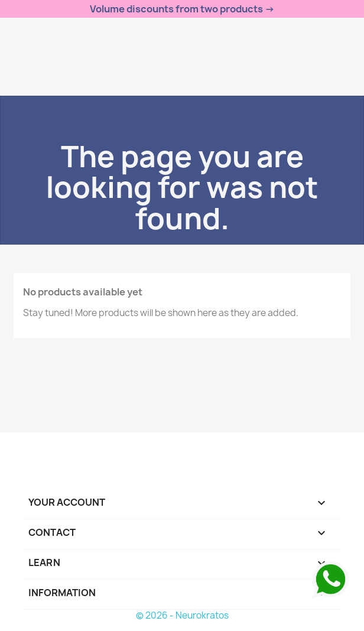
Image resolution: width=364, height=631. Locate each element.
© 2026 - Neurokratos (182, 615)
